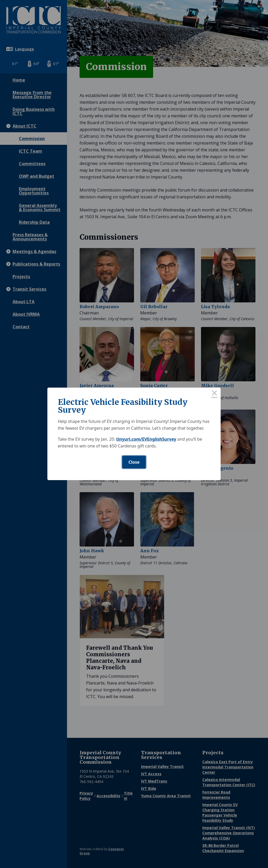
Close (134, 462)
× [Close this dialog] (214, 394)
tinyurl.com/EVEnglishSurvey (146, 439)
